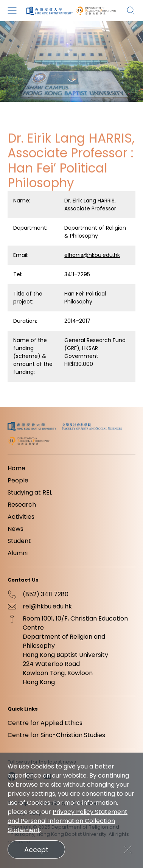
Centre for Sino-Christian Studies (56, 735)
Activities (21, 517)
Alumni (18, 553)
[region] (71, 286)
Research (22, 505)
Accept (36, 850)
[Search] (131, 11)
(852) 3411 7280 (46, 594)
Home (16, 468)
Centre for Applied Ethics (45, 723)
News (16, 529)
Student (19, 541)
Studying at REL (30, 492)
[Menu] (12, 11)
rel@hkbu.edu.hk (47, 606)
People (18, 480)
